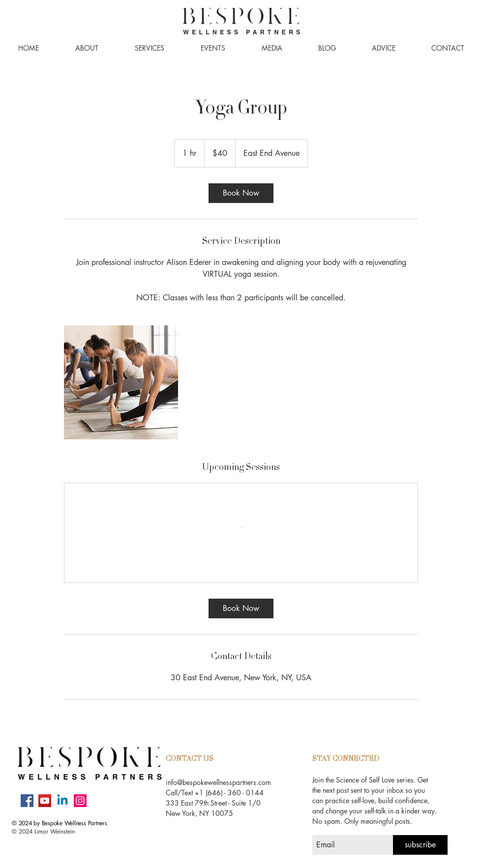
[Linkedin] (62, 801)
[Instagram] (80, 801)
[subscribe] (420, 845)
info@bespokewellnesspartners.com (218, 782)
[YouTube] (45, 801)
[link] (241, 193)
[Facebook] (27, 801)
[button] (87, 48)
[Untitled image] (121, 382)
